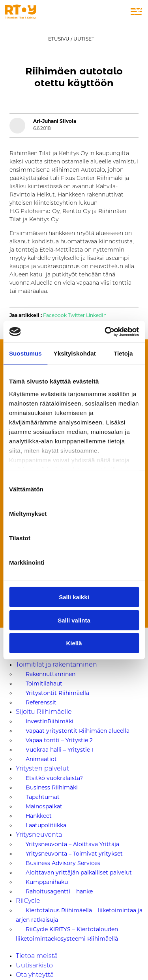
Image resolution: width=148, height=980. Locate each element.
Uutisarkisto (34, 966)
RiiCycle (28, 901)
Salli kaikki (74, 597)
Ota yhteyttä (35, 975)
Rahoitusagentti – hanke (59, 891)
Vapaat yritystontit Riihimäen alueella (78, 731)
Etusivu (59, 39)
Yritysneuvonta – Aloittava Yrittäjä (72, 844)
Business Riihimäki (52, 787)
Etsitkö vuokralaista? (54, 778)
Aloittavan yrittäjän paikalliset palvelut (79, 873)
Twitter (76, 315)
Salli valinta (74, 620)
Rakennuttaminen (51, 674)
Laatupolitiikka (46, 825)
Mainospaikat (44, 806)
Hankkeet (39, 816)
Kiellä (74, 643)
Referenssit (41, 702)
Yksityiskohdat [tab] (75, 353)
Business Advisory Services (63, 863)
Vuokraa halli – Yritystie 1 (60, 750)
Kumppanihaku (47, 882)
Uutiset (84, 39)
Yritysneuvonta (39, 835)
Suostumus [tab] (25, 353)
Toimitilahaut (44, 684)
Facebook (55, 315)
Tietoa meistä (37, 956)
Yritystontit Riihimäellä (57, 693)
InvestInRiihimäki (50, 721)
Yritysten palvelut (42, 769)
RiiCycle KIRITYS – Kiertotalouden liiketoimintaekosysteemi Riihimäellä (67, 934)
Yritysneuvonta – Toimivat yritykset (74, 854)
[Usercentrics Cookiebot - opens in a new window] (105, 332)
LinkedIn (96, 315)
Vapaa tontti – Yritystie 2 (59, 740)
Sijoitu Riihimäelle (44, 712)
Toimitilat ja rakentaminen (56, 665)
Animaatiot (41, 759)
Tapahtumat (43, 797)
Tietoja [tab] (123, 353)
